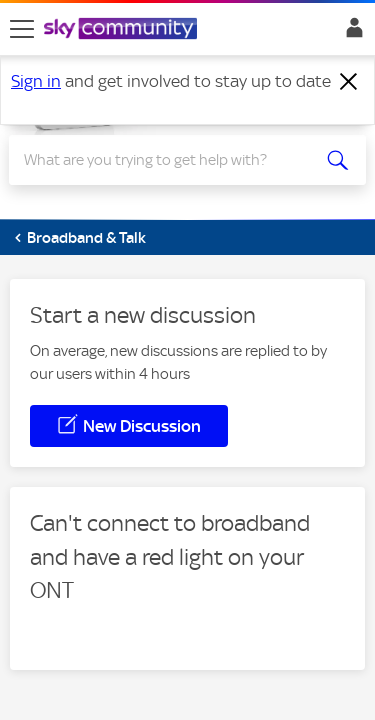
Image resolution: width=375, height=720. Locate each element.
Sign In (350, 33)
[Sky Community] (123, 30)
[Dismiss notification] (349, 82)
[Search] (169, 160)
